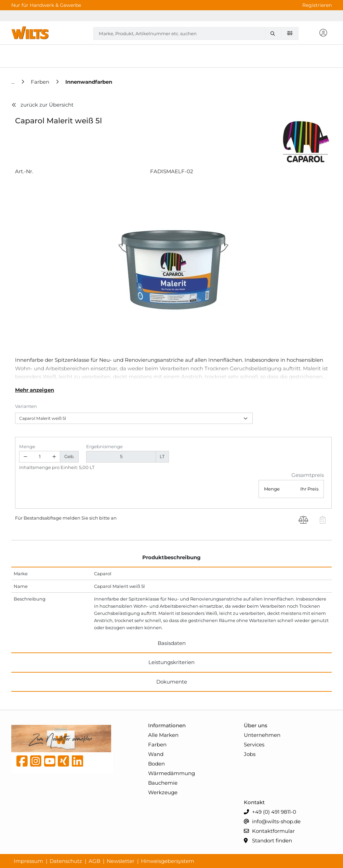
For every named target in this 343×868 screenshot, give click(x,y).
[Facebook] (22, 763)
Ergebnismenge (104, 446)
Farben (157, 745)
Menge (27, 446)
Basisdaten (172, 643)
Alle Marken (163, 735)
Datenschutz (66, 861)
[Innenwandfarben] (89, 82)
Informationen (167, 725)
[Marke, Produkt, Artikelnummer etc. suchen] (274, 33)
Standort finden (268, 841)
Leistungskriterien (171, 662)
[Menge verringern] (25, 457)
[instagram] (36, 763)
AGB (94, 861)
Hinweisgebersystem (168, 861)
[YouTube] (50, 763)
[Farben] (41, 82)
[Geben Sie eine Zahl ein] (40, 457)
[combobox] (196, 33)
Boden (156, 764)
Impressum (28, 861)
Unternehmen (262, 735)
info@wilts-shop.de (272, 822)
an (114, 518)
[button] (323, 33)
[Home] (14, 82)
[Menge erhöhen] (54, 457)
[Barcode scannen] (290, 33)
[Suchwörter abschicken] (274, 33)
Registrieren (317, 5)
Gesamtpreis (308, 475)
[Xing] (63, 763)
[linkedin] (77, 763)
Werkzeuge (163, 792)
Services (254, 745)
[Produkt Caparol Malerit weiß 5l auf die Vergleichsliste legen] (304, 521)
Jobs (250, 754)
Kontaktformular (269, 831)
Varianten (26, 406)
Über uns (256, 725)
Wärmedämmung (171, 773)
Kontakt (254, 802)
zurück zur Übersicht (42, 105)
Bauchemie (163, 783)
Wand (156, 754)
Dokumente (172, 682)
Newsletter (121, 861)
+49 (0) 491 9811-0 (270, 812)
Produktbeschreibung (171, 557)
